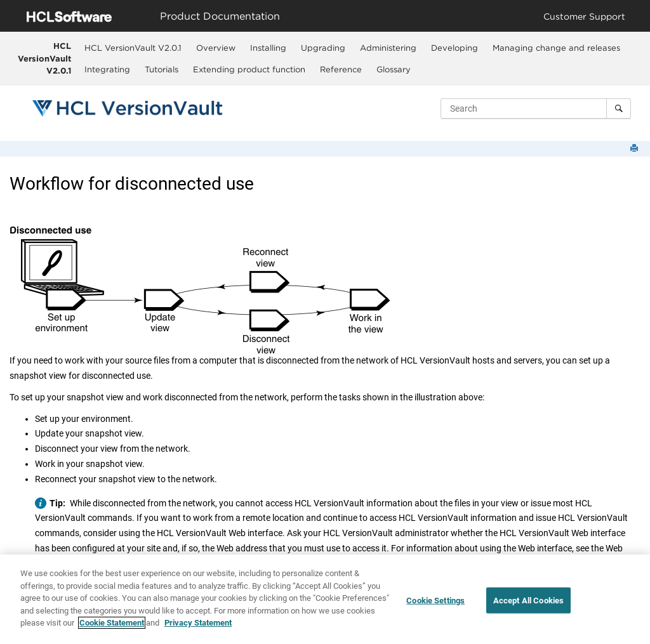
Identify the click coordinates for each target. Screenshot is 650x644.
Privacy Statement (198, 623)
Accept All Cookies (528, 601)
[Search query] (536, 108)
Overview (216, 48)
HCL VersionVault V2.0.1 (44, 58)
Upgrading (323, 48)
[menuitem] (133, 48)
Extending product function (249, 69)
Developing (454, 48)
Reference (341, 69)
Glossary (394, 69)
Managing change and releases (556, 48)
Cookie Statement (112, 623)
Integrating (107, 69)
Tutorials (162, 69)
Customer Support (584, 16)
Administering (388, 48)
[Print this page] (635, 149)
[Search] (619, 108)
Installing (268, 48)
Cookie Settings (435, 601)
